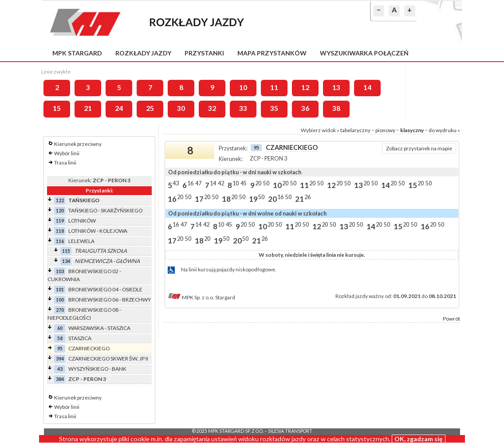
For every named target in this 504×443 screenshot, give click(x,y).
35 (274, 108)
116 (60, 241)
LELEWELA (81, 241)
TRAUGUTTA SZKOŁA (101, 251)
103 (60, 271)
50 (266, 183)
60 (60, 328)
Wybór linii (67, 153)
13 (336, 87)
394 (60, 359)
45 (244, 183)
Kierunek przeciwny (78, 144)
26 (307, 197)
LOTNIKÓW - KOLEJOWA (98, 231)
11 (274, 87)
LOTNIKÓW (82, 221)
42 (221, 183)
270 (60, 310)
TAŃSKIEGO (84, 200)
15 (57, 108)
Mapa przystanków (272, 53)
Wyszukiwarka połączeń (364, 53)
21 (88, 108)
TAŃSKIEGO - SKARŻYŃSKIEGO (105, 210)
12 (305, 87)
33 (243, 108)
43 (60, 369)
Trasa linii (65, 163)
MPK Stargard (77, 53)
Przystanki (204, 53)
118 (60, 231)
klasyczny (412, 130)
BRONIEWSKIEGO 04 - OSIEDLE (105, 289)
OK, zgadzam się (419, 439)
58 (60, 338)
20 (258, 183)
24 (119, 108)
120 (60, 210)
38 (336, 108)
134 (66, 261)
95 (60, 348)
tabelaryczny (355, 130)
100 (60, 300)
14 (367, 87)
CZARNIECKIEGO (89, 348)
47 (198, 183)
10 (243, 87)
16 (190, 183)
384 (60, 379)
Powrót (451, 319)
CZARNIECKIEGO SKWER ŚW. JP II (108, 359)
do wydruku (443, 130)
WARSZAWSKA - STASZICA (99, 328)
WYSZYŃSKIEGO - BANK (97, 369)
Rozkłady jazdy (143, 53)
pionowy (385, 130)
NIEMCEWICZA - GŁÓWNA (107, 261)
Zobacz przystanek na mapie (419, 148)
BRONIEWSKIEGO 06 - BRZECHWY (110, 300)
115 (66, 251)
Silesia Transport (290, 431)
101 (60, 289)
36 (305, 108)
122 (60, 200)
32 (212, 108)
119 (60, 221)
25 (150, 108)
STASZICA (80, 338)
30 (181, 108)
